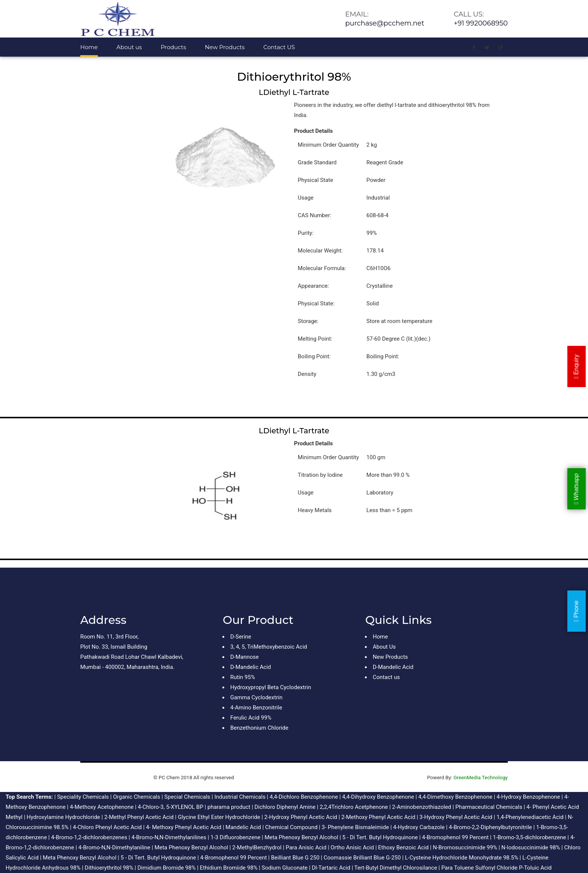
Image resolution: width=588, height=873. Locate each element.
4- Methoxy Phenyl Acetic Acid (184, 827)
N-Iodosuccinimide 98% (531, 847)
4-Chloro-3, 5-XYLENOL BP (170, 807)
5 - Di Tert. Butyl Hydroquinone (380, 837)
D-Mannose (244, 657)
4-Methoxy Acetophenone (102, 807)
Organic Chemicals (136, 797)
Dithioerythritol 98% (109, 868)
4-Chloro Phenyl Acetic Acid (107, 827)
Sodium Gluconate (285, 868)
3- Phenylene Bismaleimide (355, 827)
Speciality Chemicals (83, 797)
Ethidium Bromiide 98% (229, 868)
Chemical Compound (291, 827)
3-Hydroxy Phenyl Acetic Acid (456, 817)
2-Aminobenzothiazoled (422, 807)
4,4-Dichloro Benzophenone (304, 797)
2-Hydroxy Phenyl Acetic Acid (301, 817)
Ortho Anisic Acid (352, 847)
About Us (384, 647)
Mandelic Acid (243, 827)
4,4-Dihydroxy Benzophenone (378, 797)
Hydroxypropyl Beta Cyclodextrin (271, 687)
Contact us (386, 677)
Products (173, 47)
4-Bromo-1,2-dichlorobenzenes (89, 837)
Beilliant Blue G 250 (295, 858)
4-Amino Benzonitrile (256, 708)
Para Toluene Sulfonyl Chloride (479, 868)
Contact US (279, 47)
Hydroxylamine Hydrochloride (63, 817)
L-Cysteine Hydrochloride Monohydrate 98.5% (462, 858)
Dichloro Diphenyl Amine (285, 807)
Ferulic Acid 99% (251, 718)
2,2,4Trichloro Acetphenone (354, 807)
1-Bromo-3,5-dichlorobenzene (529, 837)
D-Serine (241, 637)
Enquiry (576, 367)
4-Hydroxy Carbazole (419, 827)
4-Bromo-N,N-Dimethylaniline (114, 847)
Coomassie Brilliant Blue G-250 (362, 858)
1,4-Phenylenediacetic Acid (530, 817)
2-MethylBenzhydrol (257, 847)
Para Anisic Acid (306, 847)
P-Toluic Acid (535, 868)
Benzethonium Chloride (259, 728)
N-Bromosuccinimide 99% (465, 847)
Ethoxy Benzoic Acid (403, 847)
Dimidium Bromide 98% (166, 868)
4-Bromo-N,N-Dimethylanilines (169, 837)
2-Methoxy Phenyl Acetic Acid (378, 817)
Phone (576, 611)
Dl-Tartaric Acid (331, 868)
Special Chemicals (187, 797)
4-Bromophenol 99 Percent (455, 837)
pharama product (229, 807)
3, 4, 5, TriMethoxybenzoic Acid (269, 647)
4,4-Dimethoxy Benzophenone (455, 797)
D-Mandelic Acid (251, 667)
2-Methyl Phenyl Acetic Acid (139, 817)
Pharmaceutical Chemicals (489, 807)
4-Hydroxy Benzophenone (528, 797)
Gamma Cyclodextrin (256, 697)
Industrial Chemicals (240, 797)
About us (129, 47)
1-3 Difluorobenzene (235, 837)
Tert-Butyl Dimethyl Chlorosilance (396, 868)
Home (89, 47)
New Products (225, 47)
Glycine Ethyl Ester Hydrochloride (219, 817)
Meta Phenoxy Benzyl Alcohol (301, 837)
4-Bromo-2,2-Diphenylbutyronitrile (490, 827)
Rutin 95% (243, 677)
